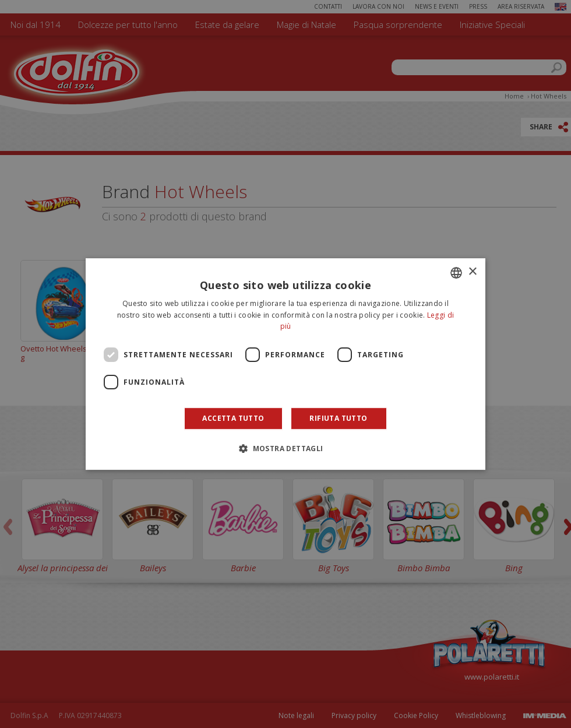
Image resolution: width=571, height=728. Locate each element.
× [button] (472, 272)
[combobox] (456, 273)
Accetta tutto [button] (233, 418)
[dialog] (285, 364)
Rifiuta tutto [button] (338, 418)
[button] (285, 448)
